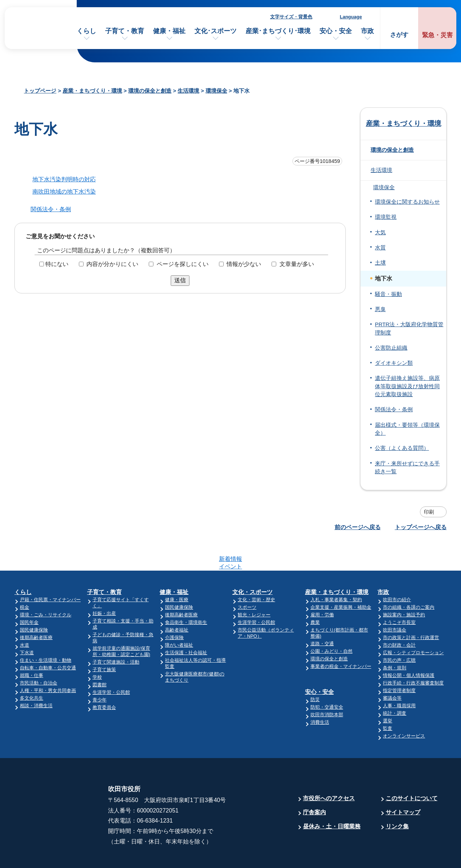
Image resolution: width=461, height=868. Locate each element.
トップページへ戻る (421, 527)
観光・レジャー (254, 587)
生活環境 (188, 91)
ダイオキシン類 (394, 363)
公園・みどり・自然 (332, 623)
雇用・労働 (322, 587)
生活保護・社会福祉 (186, 625)
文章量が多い (297, 264)
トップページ (40, 91)
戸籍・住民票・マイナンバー (50, 572)
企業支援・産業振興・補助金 (341, 579)
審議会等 (392, 670)
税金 (24, 579)
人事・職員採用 (399, 677)
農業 (315, 594)
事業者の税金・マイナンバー (341, 638)
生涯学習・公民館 (111, 664)
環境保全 (216, 91)
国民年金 (29, 594)
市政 (367, 31)
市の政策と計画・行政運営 (411, 609)
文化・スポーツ (252, 564)
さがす (399, 35)
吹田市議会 (395, 602)
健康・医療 (177, 572)
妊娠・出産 (104, 585)
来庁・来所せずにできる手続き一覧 (407, 468)
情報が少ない (244, 264)
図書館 (100, 657)
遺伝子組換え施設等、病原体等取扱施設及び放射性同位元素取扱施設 (407, 386)
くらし (86, 31)
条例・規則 (395, 640)
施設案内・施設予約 (404, 587)
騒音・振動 (388, 294)
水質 (380, 248)
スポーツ (247, 579)
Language (351, 17)
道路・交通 (322, 615)
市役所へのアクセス (329, 770)
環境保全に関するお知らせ (407, 202)
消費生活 (320, 694)
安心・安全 (336, 31)
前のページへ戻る (358, 527)
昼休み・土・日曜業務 (332, 798)
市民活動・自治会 (39, 655)
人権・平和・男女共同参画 (48, 662)
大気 (380, 232)
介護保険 (174, 609)
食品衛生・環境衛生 (186, 594)
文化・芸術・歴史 (256, 572)
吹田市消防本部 (327, 687)
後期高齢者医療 (36, 609)
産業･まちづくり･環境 (278, 31)
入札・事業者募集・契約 (336, 572)
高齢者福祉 (177, 602)
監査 (388, 700)
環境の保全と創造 (150, 91)
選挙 (388, 693)
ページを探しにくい (183, 264)
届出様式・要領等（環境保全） (407, 429)
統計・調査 (395, 685)
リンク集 (397, 798)
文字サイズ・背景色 (291, 17)
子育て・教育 (125, 31)
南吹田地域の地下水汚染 (64, 192)
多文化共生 (32, 670)
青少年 (100, 672)
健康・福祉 (169, 31)
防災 (315, 671)
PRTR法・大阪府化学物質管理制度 (409, 328)
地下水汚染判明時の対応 (64, 179)
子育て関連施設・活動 (116, 634)
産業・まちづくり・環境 (92, 91)
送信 (180, 280)
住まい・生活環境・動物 (46, 632)
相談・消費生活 (36, 677)
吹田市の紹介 (397, 572)
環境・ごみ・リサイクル (46, 587)
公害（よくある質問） (402, 448)
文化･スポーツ (216, 31)
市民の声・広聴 (399, 632)
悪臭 (380, 309)
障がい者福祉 (179, 617)
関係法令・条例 (51, 209)
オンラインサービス (404, 708)
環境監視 (386, 217)
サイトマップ (403, 784)
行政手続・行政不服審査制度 (413, 655)
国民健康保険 (34, 602)
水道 (24, 617)
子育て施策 (104, 641)
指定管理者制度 (399, 662)
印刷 (429, 512)
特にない (57, 264)
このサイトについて (412, 770)
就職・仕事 (32, 647)
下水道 (27, 625)
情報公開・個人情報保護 (409, 647)
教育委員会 (104, 679)
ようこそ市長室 (399, 594)
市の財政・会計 (399, 617)
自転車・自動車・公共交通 (48, 640)
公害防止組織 (391, 348)
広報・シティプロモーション (413, 625)
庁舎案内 (314, 784)
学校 (97, 649)
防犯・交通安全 (327, 679)
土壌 (380, 263)
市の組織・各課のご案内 (409, 579)
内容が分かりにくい (112, 264)
